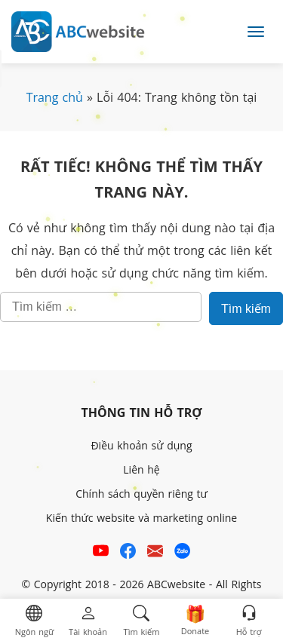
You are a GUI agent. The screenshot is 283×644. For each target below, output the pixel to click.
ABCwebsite (176, 584)
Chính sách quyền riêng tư (141, 494)
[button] (34, 622)
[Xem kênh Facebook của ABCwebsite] (128, 553)
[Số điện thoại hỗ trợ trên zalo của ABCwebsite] (182, 553)
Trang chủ (55, 97)
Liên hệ (141, 469)
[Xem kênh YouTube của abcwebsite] (101, 553)
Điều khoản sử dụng (141, 445)
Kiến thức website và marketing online (141, 518)
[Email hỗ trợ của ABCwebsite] (155, 553)
